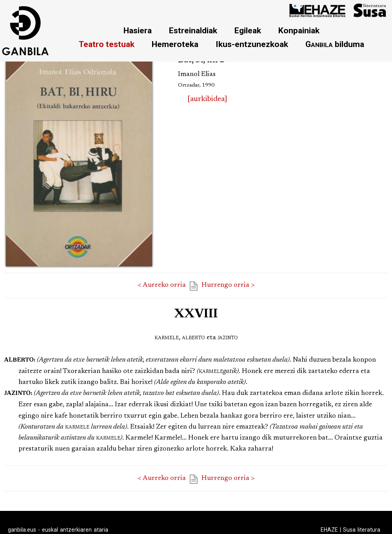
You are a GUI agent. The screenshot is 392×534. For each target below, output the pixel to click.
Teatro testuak (107, 44)
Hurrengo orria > (228, 285)
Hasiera (138, 30)
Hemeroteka (175, 44)
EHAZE (329, 530)
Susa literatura (362, 530)
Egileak (248, 30)
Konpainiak (299, 30)
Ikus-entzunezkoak (252, 44)
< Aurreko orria (162, 285)
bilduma (335, 44)
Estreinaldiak (193, 30)
